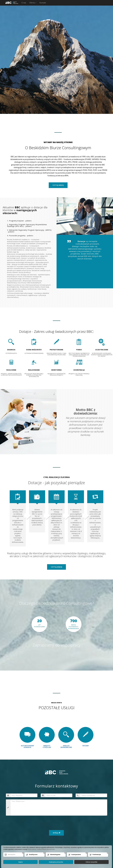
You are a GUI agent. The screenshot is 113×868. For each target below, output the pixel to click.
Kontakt (43, 3)
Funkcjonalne (76, 855)
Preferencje (97, 855)
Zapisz (21, 862)
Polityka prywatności (48, 849)
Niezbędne (12, 855)
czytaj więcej (58, 185)
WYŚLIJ (56, 833)
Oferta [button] (33, 3)
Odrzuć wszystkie (91, 862)
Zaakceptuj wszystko (56, 862)
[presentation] (24, 821)
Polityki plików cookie (34, 849)
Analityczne (33, 855)
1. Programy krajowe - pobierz (19, 221)
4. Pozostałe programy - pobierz (20, 236)
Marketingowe (55, 855)
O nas (24, 3)
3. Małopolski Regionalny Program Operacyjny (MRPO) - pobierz (29, 231)
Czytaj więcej (56, 567)
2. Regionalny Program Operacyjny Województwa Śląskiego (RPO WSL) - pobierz (27, 225)
